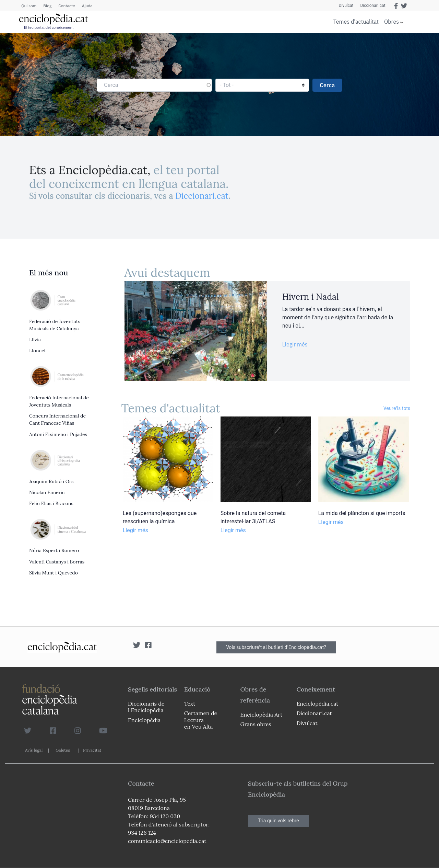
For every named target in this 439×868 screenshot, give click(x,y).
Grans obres (256, 724)
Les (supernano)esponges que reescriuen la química (160, 517)
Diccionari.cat (373, 5)
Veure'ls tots (397, 408)
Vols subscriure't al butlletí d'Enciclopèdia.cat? (276, 647)
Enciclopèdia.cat (317, 704)
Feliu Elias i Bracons (51, 503)
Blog (47, 6)
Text (190, 704)
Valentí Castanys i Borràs (57, 562)
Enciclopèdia (144, 720)
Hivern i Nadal (311, 297)
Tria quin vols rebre (278, 821)
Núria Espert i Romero (54, 550)
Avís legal (34, 750)
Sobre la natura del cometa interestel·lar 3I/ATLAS (253, 517)
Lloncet (38, 351)
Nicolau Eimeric (47, 492)
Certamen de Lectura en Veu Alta (201, 720)
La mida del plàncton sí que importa (362, 513)
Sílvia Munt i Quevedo (54, 573)
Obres (391, 21)
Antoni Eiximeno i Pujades (58, 434)
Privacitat (92, 750)
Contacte (67, 6)
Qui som (29, 6)
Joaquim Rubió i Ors (51, 481)
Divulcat (346, 5)
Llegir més (295, 344)
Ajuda (87, 6)
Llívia (35, 340)
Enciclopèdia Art (262, 715)
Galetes (63, 750)
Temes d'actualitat (356, 22)
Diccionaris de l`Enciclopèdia (146, 707)
